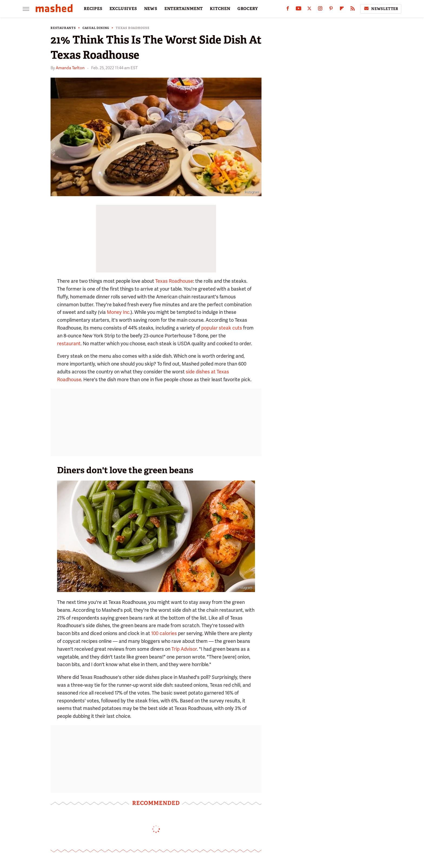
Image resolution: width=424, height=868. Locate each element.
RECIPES (93, 9)
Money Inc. (119, 312)
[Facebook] (288, 10)
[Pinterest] (331, 10)
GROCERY (248, 9)
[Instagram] (320, 10)
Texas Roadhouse (133, 28)
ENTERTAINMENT (184, 9)
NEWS (151, 9)
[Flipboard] (342, 10)
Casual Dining (96, 28)
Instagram (252, 192)
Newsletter (381, 9)
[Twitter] (309, 10)
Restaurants (63, 28)
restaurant (69, 343)
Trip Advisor (184, 649)
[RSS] (353, 10)
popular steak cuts (222, 328)
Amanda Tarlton (70, 68)
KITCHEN (220, 9)
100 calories (164, 633)
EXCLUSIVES (123, 9)
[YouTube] (299, 10)
